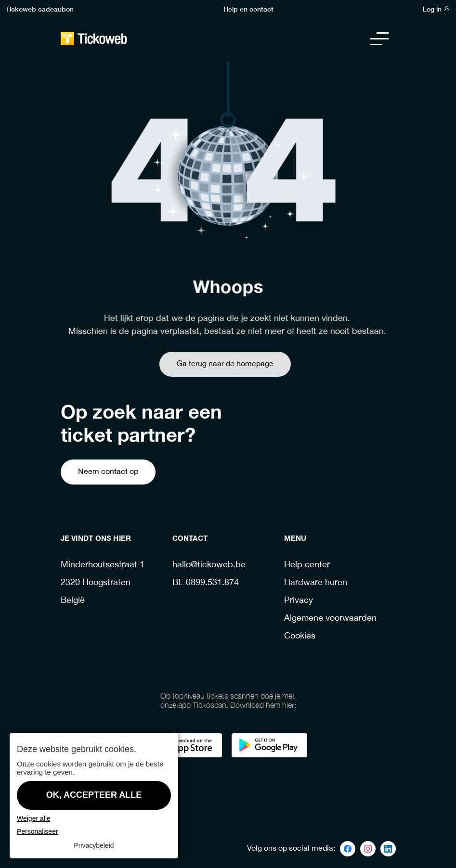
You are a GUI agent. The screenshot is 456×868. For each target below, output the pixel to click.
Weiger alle (34, 818)
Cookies (300, 636)
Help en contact (248, 9)
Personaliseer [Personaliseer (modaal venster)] (38, 831)
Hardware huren (316, 583)
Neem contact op (108, 472)
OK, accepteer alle (94, 795)
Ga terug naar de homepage (208, 364)
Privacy (299, 601)
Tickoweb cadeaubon (40, 9)
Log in (436, 9)
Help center (307, 565)
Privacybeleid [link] (94, 845)
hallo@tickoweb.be (209, 565)
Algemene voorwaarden (330, 619)
